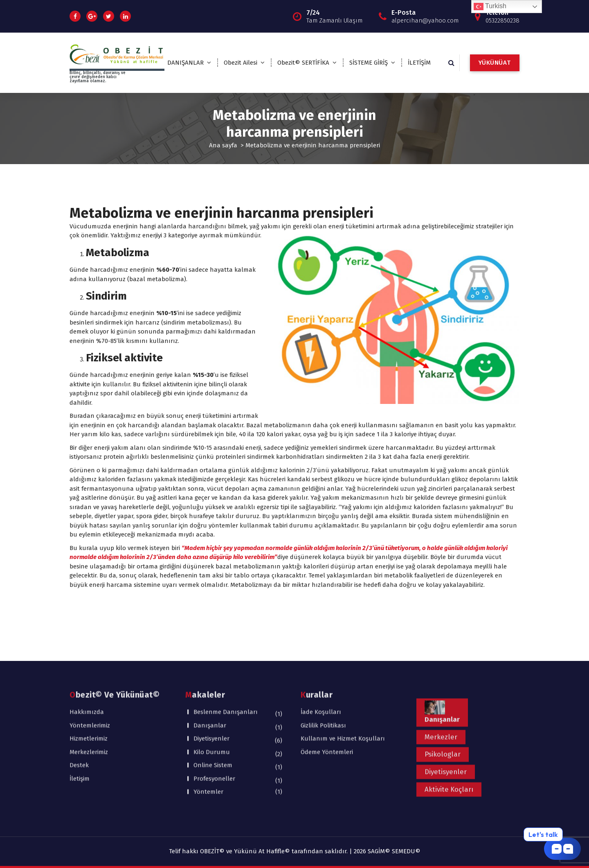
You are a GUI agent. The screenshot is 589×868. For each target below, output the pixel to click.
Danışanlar (210, 664)
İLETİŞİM (419, 63)
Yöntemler (208, 730)
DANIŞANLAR (185, 63)
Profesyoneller (214, 717)
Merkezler (441, 675)
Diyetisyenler (211, 677)
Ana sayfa (223, 145)
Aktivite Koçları (449, 728)
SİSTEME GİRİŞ (369, 63)
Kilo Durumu (212, 690)
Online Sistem (213, 703)
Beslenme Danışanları (226, 650)
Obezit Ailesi (241, 63)
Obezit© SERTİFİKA (303, 63)
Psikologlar (443, 692)
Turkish (490, 7)
